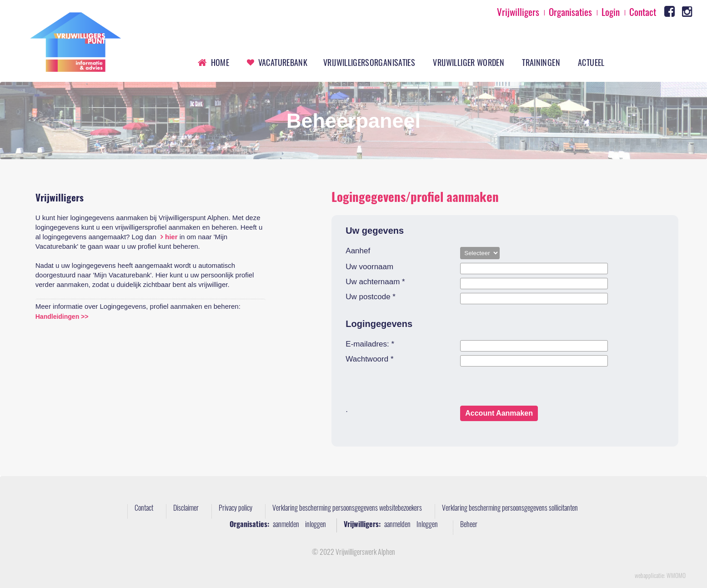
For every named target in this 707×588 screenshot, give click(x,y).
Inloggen (427, 525)
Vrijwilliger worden (469, 62)
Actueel (591, 62)
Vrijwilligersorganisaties (369, 62)
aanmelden (286, 525)
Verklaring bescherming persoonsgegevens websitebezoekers (347, 509)
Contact (144, 509)
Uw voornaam (369, 267)
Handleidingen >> (62, 317)
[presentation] (415, 388)
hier (171, 237)
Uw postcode (371, 297)
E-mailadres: (370, 344)
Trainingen (541, 62)
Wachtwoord (369, 359)
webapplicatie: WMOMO (660, 576)
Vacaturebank (283, 62)
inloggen (316, 525)
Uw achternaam (375, 282)
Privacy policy (236, 509)
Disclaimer (186, 509)
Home (220, 62)
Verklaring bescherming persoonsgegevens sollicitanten (510, 509)
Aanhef (358, 251)
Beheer (469, 525)
